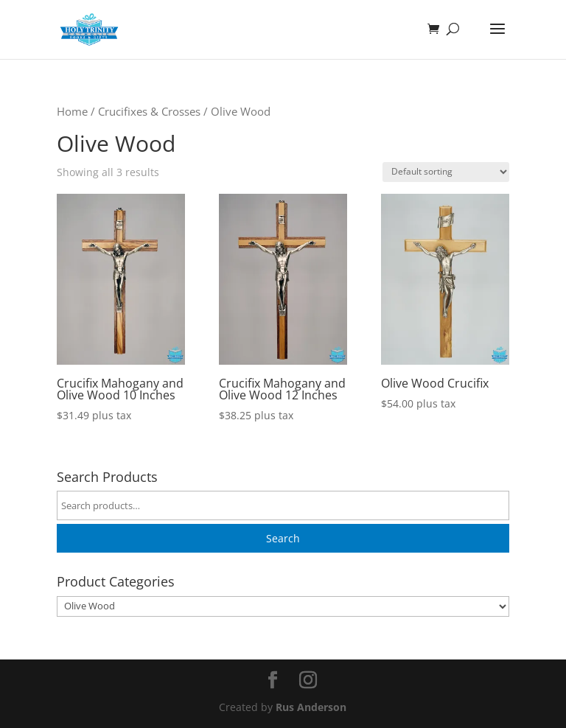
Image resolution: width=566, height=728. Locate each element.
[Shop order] (446, 172)
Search (283, 538)
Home (72, 111)
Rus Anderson (311, 707)
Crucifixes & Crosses (149, 111)
